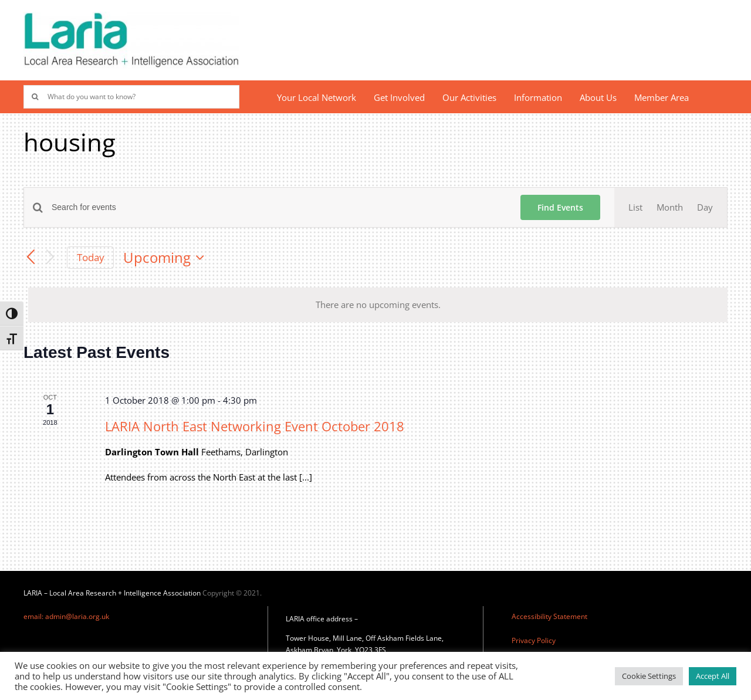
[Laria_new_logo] (131, 16)
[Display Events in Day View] (705, 207)
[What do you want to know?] (131, 97)
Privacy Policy (534, 640)
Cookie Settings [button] (649, 676)
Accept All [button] (713, 676)
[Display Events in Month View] (670, 207)
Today (91, 257)
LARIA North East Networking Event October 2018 (255, 426)
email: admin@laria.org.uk (66, 616)
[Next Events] (50, 257)
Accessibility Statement (549, 616)
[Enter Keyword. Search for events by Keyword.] (279, 207)
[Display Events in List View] (635, 207)
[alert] (378, 305)
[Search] (35, 97)
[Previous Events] (31, 258)
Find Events (560, 207)
